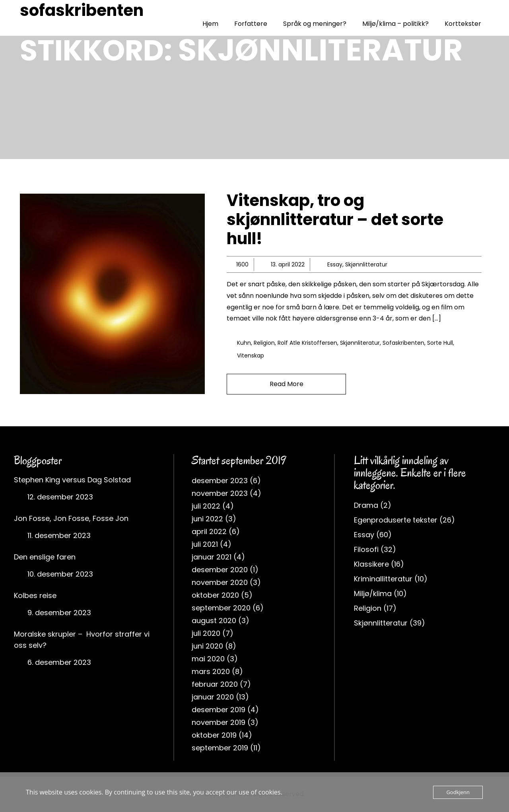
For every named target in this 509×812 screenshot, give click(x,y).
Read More (287, 384)
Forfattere (251, 24)
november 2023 (220, 493)
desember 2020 (220, 570)
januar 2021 (212, 557)
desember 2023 (220, 481)
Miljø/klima (373, 593)
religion (264, 343)
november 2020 (220, 582)
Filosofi (366, 549)
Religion (368, 608)
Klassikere (371, 564)
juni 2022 (207, 519)
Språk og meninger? (315, 24)
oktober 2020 (215, 595)
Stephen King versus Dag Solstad (72, 480)
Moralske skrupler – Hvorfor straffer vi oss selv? (82, 640)
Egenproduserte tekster (396, 520)
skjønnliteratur (360, 343)
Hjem (210, 24)
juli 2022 (206, 506)
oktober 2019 (214, 735)
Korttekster (463, 24)
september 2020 (221, 608)
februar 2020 (215, 684)
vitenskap (251, 355)
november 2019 (219, 722)
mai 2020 (208, 659)
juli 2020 (206, 633)
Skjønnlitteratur (366, 264)
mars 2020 (211, 671)
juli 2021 (205, 544)
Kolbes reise (35, 595)
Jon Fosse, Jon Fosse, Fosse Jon (71, 518)
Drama (366, 505)
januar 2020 (213, 697)
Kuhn (244, 343)
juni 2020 (207, 646)
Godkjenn (458, 792)
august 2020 (214, 621)
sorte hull (440, 343)
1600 (242, 264)
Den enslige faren (45, 557)
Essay (335, 264)
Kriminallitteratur (383, 579)
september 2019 (220, 748)
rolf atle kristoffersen (307, 343)
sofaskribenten (82, 10)
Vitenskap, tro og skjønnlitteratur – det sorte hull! (335, 220)
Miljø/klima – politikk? (395, 24)
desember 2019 (219, 710)
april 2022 (209, 531)
